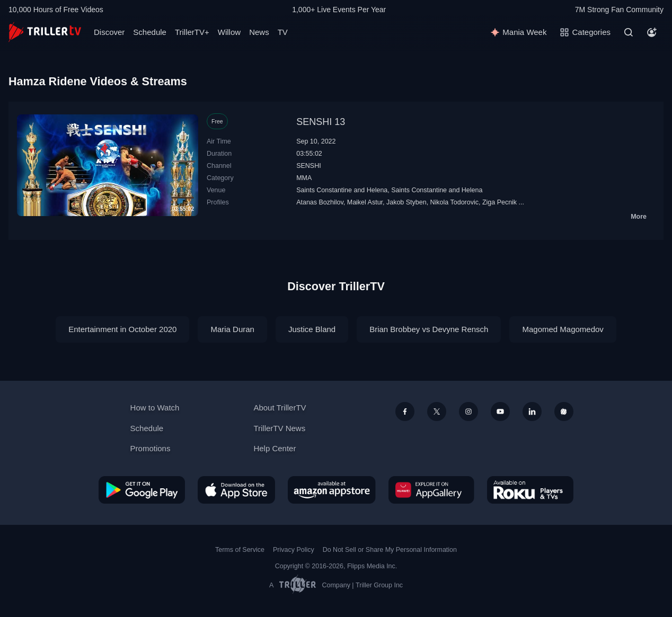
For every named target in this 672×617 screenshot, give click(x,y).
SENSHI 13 (321, 122)
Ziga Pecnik (499, 202)
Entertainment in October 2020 (122, 329)
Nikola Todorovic (454, 202)
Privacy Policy (294, 550)
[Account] (652, 32)
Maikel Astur (365, 202)
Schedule (150, 32)
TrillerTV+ (192, 32)
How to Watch (155, 408)
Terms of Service (240, 550)
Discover (109, 32)
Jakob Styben (406, 202)
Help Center (275, 448)
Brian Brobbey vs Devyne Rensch (429, 329)
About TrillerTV (280, 408)
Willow (229, 32)
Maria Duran (232, 329)
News (259, 32)
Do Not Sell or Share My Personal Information (390, 550)
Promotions (151, 448)
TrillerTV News (279, 428)
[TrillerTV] (45, 32)
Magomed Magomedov (563, 329)
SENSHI (308, 166)
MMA (304, 178)
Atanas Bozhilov (320, 202)
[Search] (629, 32)
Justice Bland (312, 329)
